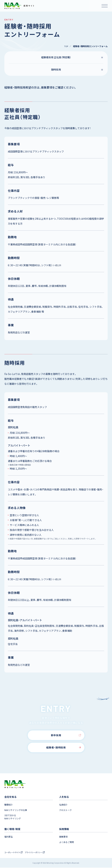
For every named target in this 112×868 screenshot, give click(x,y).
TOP (66, 46)
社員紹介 (64, 805)
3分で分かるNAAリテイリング (13, 817)
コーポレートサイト (14, 853)
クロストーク (66, 810)
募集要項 (64, 837)
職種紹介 (9, 805)
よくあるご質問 (67, 843)
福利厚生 (9, 837)
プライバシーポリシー (37, 853)
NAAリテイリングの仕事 (17, 810)
